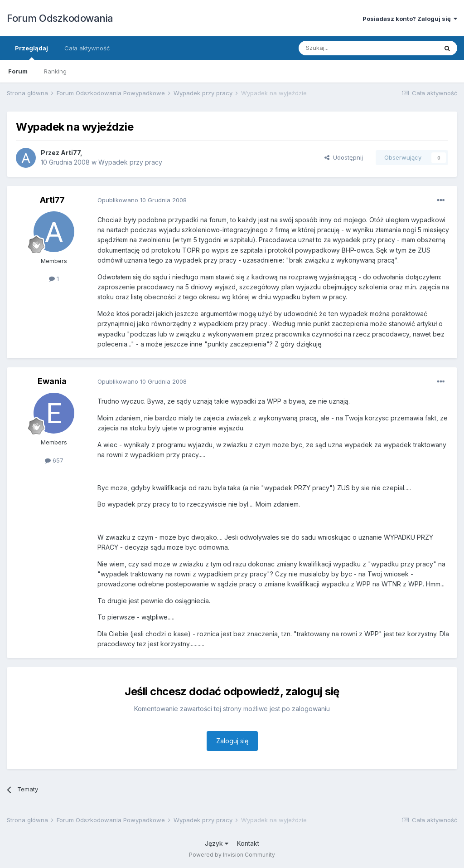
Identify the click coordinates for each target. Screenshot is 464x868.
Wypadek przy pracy (130, 162)
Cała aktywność (87, 48)
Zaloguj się (232, 741)
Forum (18, 71)
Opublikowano (142, 200)
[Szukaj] (346, 48)
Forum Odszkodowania (60, 18)
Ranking (55, 71)
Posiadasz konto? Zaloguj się (410, 19)
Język (217, 843)
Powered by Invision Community (232, 855)
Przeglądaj (31, 52)
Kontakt (248, 843)
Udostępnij (344, 157)
